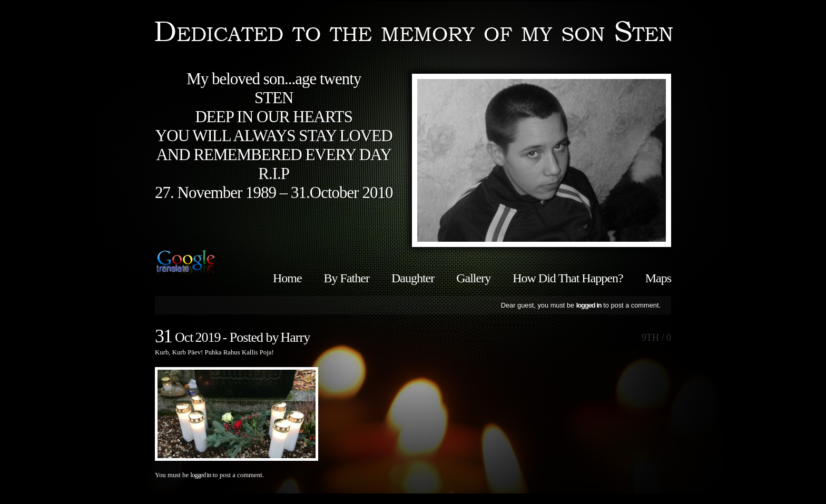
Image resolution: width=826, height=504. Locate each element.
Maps (658, 278)
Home (287, 278)
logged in (589, 305)
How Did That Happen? (568, 278)
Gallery (473, 278)
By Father (347, 278)
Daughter (413, 278)
